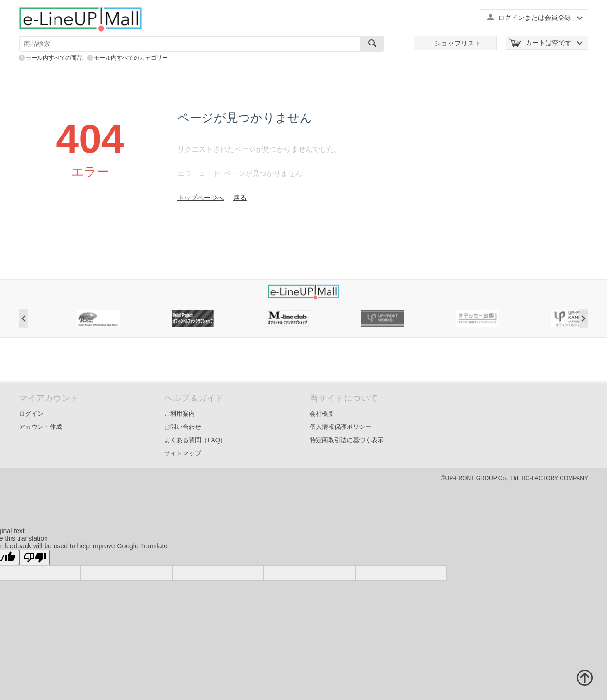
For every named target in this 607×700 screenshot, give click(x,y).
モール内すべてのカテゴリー (131, 58)
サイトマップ (183, 453)
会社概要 (322, 414)
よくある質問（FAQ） (195, 440)
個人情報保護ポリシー (340, 427)
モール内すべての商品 (54, 58)
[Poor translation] (35, 558)
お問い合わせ (183, 427)
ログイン (31, 414)
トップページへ (201, 198)
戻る (240, 198)
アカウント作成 (41, 427)
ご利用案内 (179, 414)
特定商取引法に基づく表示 (347, 440)
